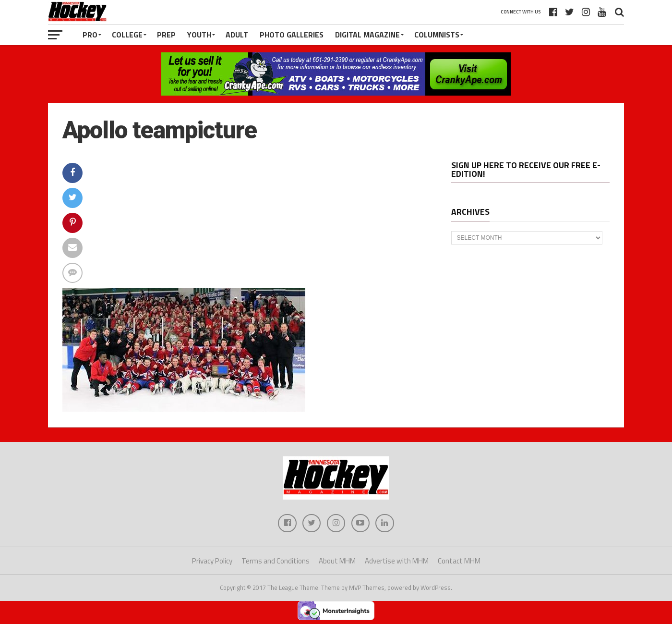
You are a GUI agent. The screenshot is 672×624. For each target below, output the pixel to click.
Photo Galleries (292, 35)
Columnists (437, 35)
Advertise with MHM (397, 562)
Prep (166, 35)
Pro (90, 35)
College (127, 35)
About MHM (337, 562)
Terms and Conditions (276, 562)
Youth (199, 35)
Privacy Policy (212, 562)
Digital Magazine (367, 35)
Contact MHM (459, 562)
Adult (237, 35)
